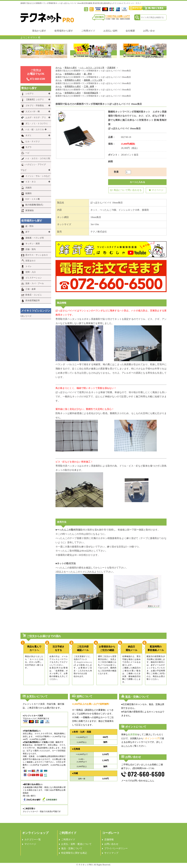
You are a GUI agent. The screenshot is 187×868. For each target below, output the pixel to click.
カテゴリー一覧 (33, 839)
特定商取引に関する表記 (74, 853)
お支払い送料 (110, 31)
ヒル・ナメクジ (33, 141)
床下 (27, 232)
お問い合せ (149, 31)
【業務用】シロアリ (35, 100)
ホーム (59, 68)
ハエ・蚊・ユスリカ (35, 129)
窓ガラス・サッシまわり (37, 255)
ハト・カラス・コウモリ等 (92, 68)
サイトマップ (111, 853)
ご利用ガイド (88, 31)
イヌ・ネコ (31, 182)
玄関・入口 (31, 272)
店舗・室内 (31, 249)
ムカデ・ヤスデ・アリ (36, 118)
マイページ (156, 190)
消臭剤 (28, 188)
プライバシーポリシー (116, 848)
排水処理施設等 (91, 93)
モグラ (28, 147)
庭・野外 (88, 74)
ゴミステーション (34, 278)
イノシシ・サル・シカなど (38, 176)
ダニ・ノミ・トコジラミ (37, 124)
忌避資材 (111, 68)
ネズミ (28, 135)
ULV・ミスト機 (33, 199)
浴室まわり (31, 261)
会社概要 (130, 31)
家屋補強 (30, 210)
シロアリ (30, 94)
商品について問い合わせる (126, 190)
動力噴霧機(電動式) (34, 205)
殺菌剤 (28, 193)
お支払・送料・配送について (76, 844)
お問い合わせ (111, 844)
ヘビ (27, 153)
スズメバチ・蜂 (33, 112)
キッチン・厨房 (33, 244)
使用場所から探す (64, 31)
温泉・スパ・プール (35, 283)
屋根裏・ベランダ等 (93, 80)
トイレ (28, 266)
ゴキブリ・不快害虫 (35, 106)
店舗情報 (109, 839)
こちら (127, 746)
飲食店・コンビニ (34, 295)
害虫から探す (39, 31)
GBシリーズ (26, 316)
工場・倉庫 (89, 86)
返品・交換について (72, 848)
